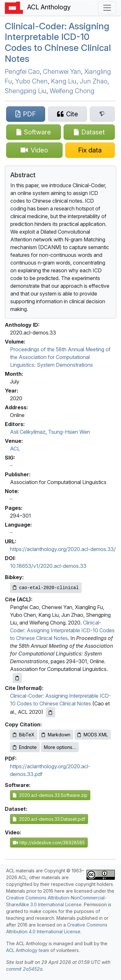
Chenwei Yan (62, 72)
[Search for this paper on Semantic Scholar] (102, 114)
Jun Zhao (94, 81)
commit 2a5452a (24, 969)
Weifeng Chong (72, 91)
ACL (15, 449)
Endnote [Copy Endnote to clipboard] (25, 747)
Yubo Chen (31, 81)
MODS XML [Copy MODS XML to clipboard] (93, 735)
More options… (60, 747)
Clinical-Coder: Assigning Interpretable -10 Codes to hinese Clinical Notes (58, 42)
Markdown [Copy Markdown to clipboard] (56, 735)
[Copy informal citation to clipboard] (50, 712)
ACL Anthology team (28, 950)
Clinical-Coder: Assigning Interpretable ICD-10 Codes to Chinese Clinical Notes (62, 630)
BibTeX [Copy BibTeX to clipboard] (24, 735)
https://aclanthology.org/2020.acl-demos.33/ (63, 549)
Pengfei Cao (22, 72)
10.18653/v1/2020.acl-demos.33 (48, 566)
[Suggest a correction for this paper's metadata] (90, 150)
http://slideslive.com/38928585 (49, 843)
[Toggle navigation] (107, 8)
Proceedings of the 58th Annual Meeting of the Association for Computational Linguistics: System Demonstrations (60, 357)
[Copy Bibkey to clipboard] (46, 588)
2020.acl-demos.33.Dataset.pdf (49, 819)
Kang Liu (64, 81)
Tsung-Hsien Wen (69, 432)
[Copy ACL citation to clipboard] (17, 678)
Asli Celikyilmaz (28, 432)
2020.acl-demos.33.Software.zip (50, 795)
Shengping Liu (26, 91)
